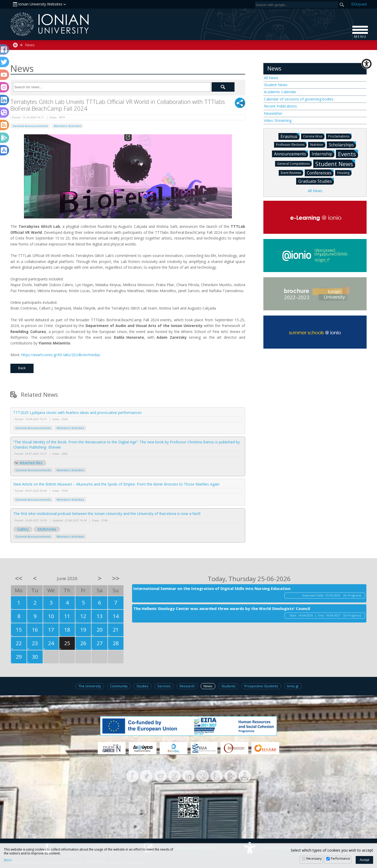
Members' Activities (67, 126)
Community (119, 686)
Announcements (291, 154)
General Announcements (30, 126)
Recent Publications (280, 106)
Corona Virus (314, 136)
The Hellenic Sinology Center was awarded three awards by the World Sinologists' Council (222, 608)
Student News (276, 85)
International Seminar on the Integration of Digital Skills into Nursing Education (212, 588)
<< (19, 578)
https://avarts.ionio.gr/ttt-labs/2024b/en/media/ (61, 355)
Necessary (314, 858)
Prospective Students (261, 686)
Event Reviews (292, 172)
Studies (142, 686)
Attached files (31, 463)
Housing (344, 172)
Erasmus (290, 136)
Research (187, 686)
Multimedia (47, 529)
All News (271, 78)
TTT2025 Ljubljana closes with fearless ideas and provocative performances (77, 413)
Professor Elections (291, 144)
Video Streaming (278, 120)
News (30, 45)
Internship (323, 154)
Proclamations (340, 136)
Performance (340, 858)
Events (348, 154)
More (8, 860)
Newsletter (273, 113)
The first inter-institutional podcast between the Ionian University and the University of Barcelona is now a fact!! (107, 514)
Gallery (23, 529)
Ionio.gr (293, 686)
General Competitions (294, 163)
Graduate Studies (316, 181)
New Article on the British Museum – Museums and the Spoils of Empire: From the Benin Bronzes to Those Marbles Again (116, 484)
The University (90, 686)
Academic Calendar (280, 92)
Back (22, 368)
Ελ (359, 4)
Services (164, 686)
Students (228, 686)
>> (116, 578)
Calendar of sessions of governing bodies (299, 99)
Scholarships (342, 144)
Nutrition (318, 144)
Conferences (320, 173)
